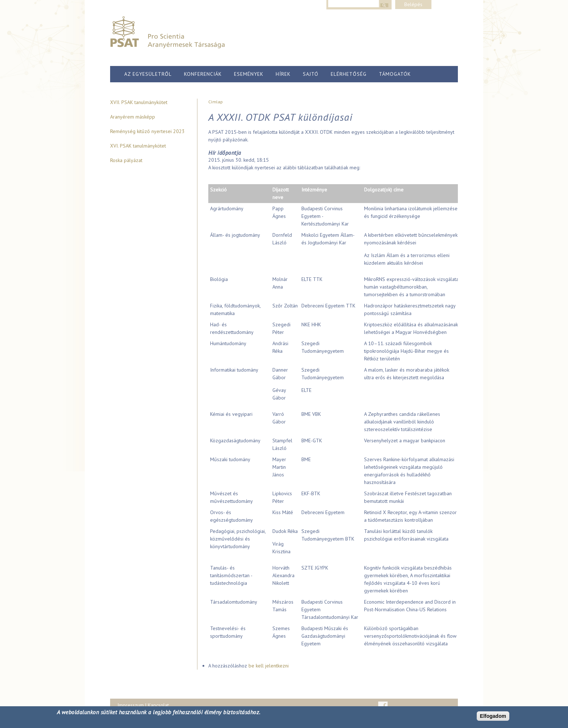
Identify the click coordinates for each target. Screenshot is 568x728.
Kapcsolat (158, 705)
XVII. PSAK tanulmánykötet (139, 102)
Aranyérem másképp (133, 117)
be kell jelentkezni (269, 666)
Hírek (283, 74)
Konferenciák (203, 74)
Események (249, 74)
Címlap (216, 102)
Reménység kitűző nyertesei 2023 (147, 131)
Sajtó (311, 74)
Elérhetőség (349, 74)
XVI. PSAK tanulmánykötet (138, 146)
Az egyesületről (148, 74)
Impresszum (131, 705)
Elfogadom (493, 716)
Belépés (413, 4)
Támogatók (395, 74)
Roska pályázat (126, 160)
